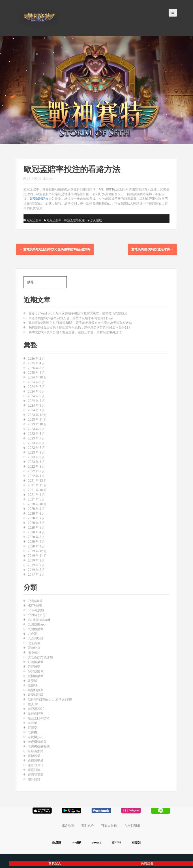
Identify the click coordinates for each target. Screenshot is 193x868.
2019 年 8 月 (36, 560)
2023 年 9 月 (36, 429)
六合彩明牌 (36, 638)
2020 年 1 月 (36, 546)
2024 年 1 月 (36, 410)
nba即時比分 (37, 615)
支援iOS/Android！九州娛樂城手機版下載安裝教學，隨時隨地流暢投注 (78, 313)
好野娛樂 (34, 667)
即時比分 (34, 648)
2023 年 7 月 (36, 438)
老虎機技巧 (36, 737)
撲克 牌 (33, 704)
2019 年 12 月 (37, 551)
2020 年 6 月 (36, 523)
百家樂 (32, 728)
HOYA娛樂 (35, 606)
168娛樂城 (35, 601)
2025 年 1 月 (36, 373)
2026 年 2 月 (36, 359)
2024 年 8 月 (36, 382)
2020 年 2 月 (36, 542)
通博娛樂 (34, 756)
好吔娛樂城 (36, 662)
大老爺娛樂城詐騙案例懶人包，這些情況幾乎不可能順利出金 (71, 318)
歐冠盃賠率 (34, 220)
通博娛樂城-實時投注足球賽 (152, 249)
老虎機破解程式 (39, 746)
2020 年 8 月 (36, 513)
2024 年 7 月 (36, 387)
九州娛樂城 (36, 629)
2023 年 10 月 (37, 424)
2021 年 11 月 (37, 485)
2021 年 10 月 (37, 490)
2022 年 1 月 (36, 476)
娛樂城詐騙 (36, 695)
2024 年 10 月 (37, 377)
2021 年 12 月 (37, 481)
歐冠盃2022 (36, 709)
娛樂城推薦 (36, 690)
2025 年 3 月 (36, 368)
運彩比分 (88, 826)
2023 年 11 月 (37, 420)
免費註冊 (147, 863)
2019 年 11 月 (37, 556)
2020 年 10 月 (37, 504)
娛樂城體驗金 (39, 199)
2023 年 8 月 (36, 434)
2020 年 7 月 (36, 518)
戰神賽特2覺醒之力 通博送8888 (50, 699)
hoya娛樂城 (36, 610)
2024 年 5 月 (36, 396)
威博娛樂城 (36, 676)
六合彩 (32, 634)
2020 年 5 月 (36, 528)
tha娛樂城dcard (39, 620)
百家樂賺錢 (109, 826)
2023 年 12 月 (37, 415)
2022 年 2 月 (36, 471)
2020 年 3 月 (36, 537)
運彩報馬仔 (36, 765)
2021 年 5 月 (36, 499)
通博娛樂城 (36, 760)
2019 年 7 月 (36, 565)
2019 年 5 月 (36, 570)
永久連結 (96, 220)
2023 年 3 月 (36, 452)
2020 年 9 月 (36, 509)
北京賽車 (34, 643)
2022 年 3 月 (36, 467)
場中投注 (34, 653)
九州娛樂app (37, 624)
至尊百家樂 (36, 751)
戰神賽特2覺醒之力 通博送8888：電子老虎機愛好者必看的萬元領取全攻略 (80, 323)
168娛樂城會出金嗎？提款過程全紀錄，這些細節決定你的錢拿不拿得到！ (80, 327)
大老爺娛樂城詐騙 (40, 657)
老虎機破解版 (37, 742)
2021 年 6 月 (36, 495)
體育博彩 (34, 779)
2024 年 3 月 (36, 405)
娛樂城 (32, 681)
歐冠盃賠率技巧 (39, 718)
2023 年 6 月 (36, 443)
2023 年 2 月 (36, 457)
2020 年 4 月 (36, 532)
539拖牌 (68, 826)
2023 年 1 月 (36, 462)
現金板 (32, 723)
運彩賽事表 (36, 775)
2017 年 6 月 (36, 574)
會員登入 (55, 863)
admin (50, 178)
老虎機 (32, 732)
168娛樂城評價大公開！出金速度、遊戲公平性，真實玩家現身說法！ (77, 332)
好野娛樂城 (36, 671)
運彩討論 (34, 770)
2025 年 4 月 (36, 363)
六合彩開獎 (132, 826)
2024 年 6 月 (36, 391)
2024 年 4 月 (36, 401)
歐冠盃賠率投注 (74, 220)
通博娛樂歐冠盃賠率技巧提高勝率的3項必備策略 (55, 249)
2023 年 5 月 (36, 448)
